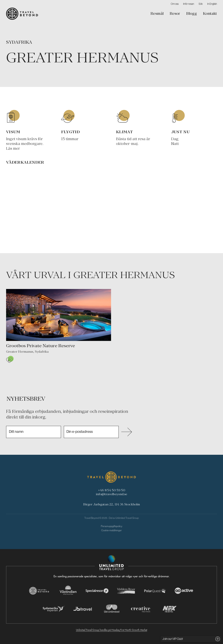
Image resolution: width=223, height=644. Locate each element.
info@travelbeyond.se (111, 494)
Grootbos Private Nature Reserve (41, 346)
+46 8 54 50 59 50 (112, 490)
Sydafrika (19, 42)
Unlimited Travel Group (127, 518)
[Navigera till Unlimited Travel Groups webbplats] (111, 563)
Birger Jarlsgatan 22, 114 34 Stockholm (111, 504)
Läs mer (13, 148)
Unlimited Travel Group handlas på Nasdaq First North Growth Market (112, 630)
